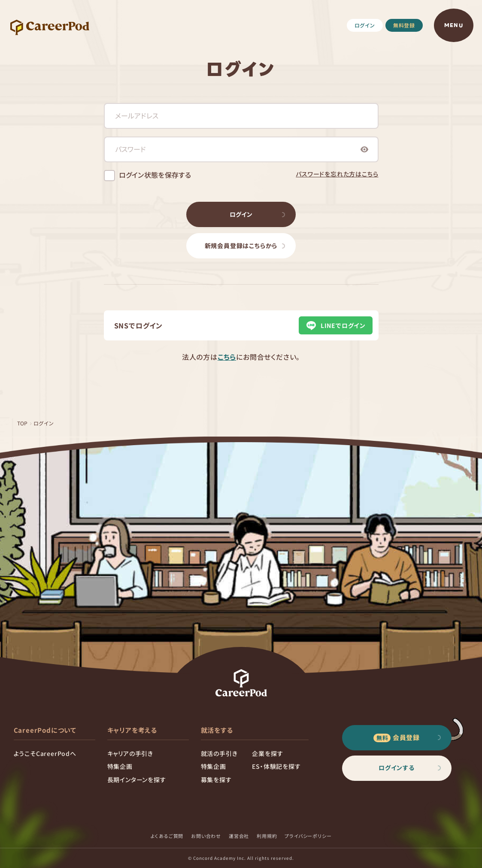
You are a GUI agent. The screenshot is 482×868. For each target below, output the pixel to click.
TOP (23, 423)
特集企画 (120, 766)
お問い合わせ (206, 836)
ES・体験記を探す (276, 766)
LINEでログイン (335, 325)
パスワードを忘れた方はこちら (337, 174)
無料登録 (404, 25)
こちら (227, 357)
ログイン (365, 25)
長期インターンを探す (137, 780)
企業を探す (267, 753)
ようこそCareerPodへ (45, 753)
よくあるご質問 (167, 836)
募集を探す (216, 780)
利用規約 (267, 836)
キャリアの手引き (130, 753)
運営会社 (239, 836)
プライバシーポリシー (308, 836)
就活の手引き (219, 753)
